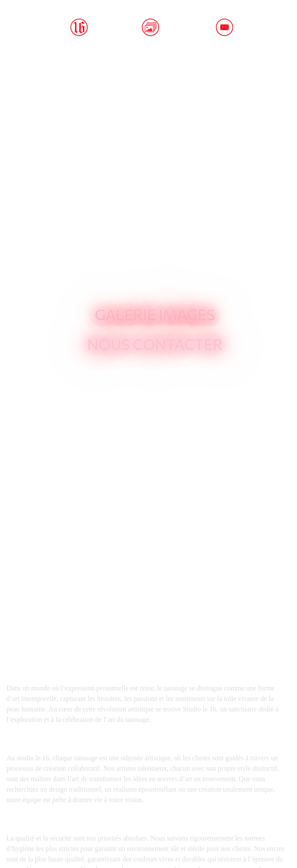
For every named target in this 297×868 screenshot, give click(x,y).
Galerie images (155, 314)
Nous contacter (155, 344)
